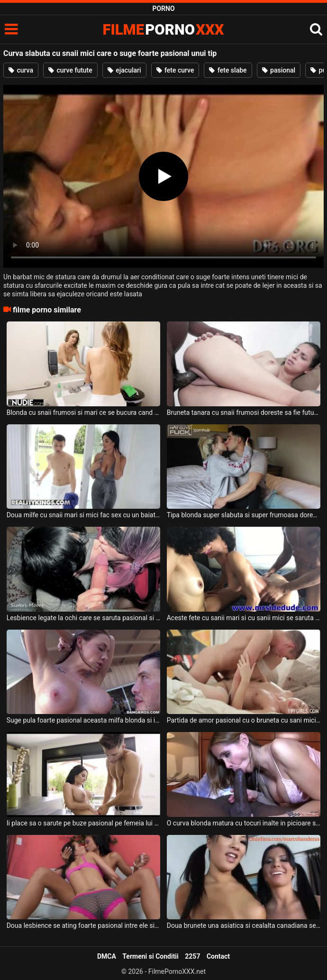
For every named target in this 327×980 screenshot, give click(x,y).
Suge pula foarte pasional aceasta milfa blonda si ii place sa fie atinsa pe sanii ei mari (84, 720)
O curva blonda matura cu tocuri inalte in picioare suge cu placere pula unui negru (244, 823)
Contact (218, 956)
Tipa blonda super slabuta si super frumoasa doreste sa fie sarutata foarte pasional (244, 515)
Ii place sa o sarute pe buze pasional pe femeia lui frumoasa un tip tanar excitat (84, 823)
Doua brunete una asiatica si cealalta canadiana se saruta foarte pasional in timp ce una (244, 925)
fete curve (175, 70)
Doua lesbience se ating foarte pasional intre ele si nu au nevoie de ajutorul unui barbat (84, 925)
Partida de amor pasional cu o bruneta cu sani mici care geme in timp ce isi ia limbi (244, 720)
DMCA (107, 956)
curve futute (70, 70)
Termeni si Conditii (150, 956)
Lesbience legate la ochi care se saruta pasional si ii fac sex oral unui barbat (84, 618)
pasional (279, 70)
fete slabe (228, 70)
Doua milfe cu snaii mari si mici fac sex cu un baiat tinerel (84, 515)
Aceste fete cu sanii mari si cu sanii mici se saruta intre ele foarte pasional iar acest (244, 618)
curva (21, 70)
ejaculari (124, 70)
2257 (192, 956)
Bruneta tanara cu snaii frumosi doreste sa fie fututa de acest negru (244, 412)
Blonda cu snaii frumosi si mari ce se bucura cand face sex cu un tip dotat (84, 412)
